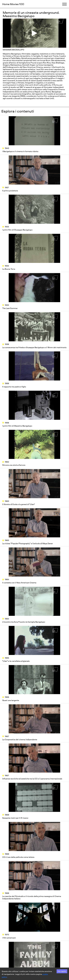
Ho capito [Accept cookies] (62, 971)
